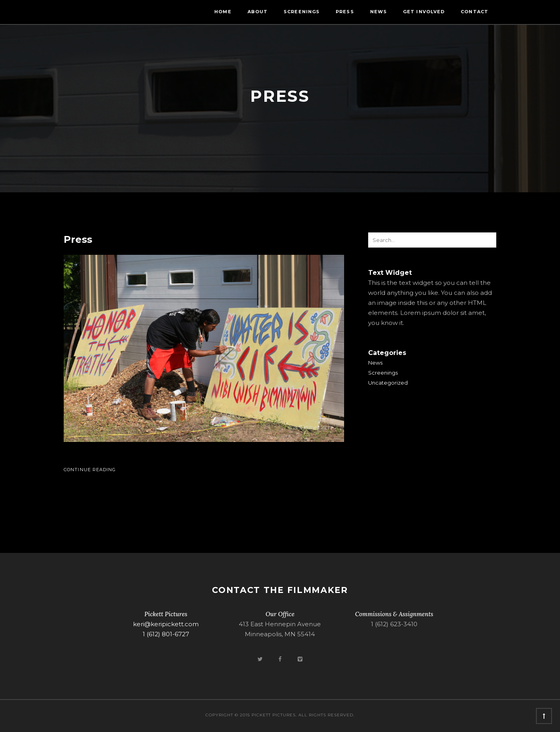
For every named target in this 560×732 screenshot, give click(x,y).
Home (223, 12)
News (379, 12)
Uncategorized (388, 383)
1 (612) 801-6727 (166, 634)
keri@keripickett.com (166, 624)
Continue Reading (90, 470)
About (258, 12)
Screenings (302, 12)
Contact (474, 12)
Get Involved (424, 12)
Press (345, 12)
